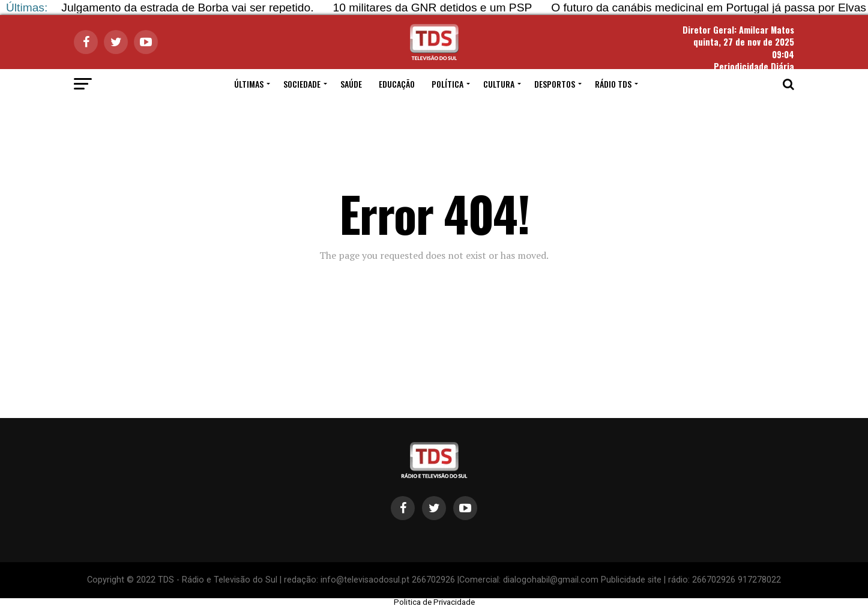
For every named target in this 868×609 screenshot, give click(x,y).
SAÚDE (351, 84)
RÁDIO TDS (613, 84)
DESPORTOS (555, 84)
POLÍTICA (448, 84)
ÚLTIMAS (249, 84)
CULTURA (499, 84)
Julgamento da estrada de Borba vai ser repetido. (187, 8)
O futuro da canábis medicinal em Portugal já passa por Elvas (709, 8)
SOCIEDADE (302, 84)
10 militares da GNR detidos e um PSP (433, 8)
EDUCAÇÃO (397, 84)
